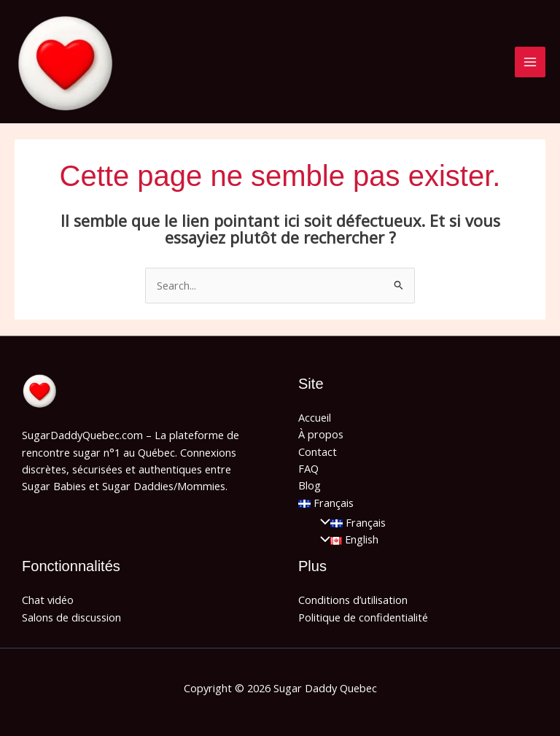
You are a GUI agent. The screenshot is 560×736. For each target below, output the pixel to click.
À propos (321, 434)
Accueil (315, 417)
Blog (310, 485)
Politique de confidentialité (363, 617)
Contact (318, 452)
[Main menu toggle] (530, 62)
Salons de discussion (71, 617)
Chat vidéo (48, 600)
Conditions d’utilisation (353, 600)
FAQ (308, 468)
